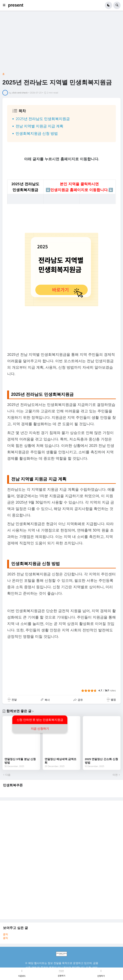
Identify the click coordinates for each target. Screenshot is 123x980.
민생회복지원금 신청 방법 (37, 133)
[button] (5, 5)
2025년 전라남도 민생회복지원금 (43, 119)
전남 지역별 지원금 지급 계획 (39, 126)
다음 (8, 775)
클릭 (6, 934)
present (16, 5)
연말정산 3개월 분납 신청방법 (20, 761)
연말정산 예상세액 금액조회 (60, 761)
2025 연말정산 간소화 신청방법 (101, 761)
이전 (115, 775)
